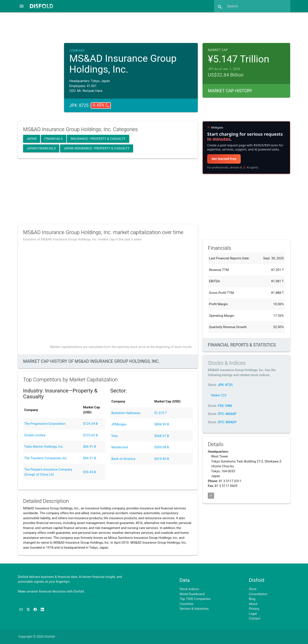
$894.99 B (162, 424)
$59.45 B (89, 472)
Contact (254, 618)
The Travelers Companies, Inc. (46, 458)
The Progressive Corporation (45, 424)
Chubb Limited (35, 435)
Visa (114, 436)
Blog (252, 599)
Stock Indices (189, 589)
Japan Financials (41, 148)
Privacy (254, 609)
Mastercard (120, 447)
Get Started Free (224, 159)
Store (253, 589)
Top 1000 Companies (195, 599)
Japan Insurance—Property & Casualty (97, 148)
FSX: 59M (225, 406)
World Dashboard (192, 594)
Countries (186, 604)
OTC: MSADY (227, 422)
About (253, 604)
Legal (253, 614)
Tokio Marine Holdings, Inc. (44, 447)
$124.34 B (90, 424)
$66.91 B (89, 447)
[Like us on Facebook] (36, 610)
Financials (54, 139)
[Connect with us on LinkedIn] (42, 610)
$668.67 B (162, 436)
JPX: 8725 (225, 385)
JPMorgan (119, 424)
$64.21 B (89, 458)
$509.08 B (162, 447)
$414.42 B (162, 459)
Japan (32, 139)
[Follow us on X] (29, 610)
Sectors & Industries (194, 609)
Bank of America (123, 459)
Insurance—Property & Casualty (98, 139)
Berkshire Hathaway (126, 413)
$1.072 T (161, 413)
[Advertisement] (154, 27)
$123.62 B (90, 435)
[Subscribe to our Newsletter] (21, 610)
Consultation (258, 594)
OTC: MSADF (227, 414)
